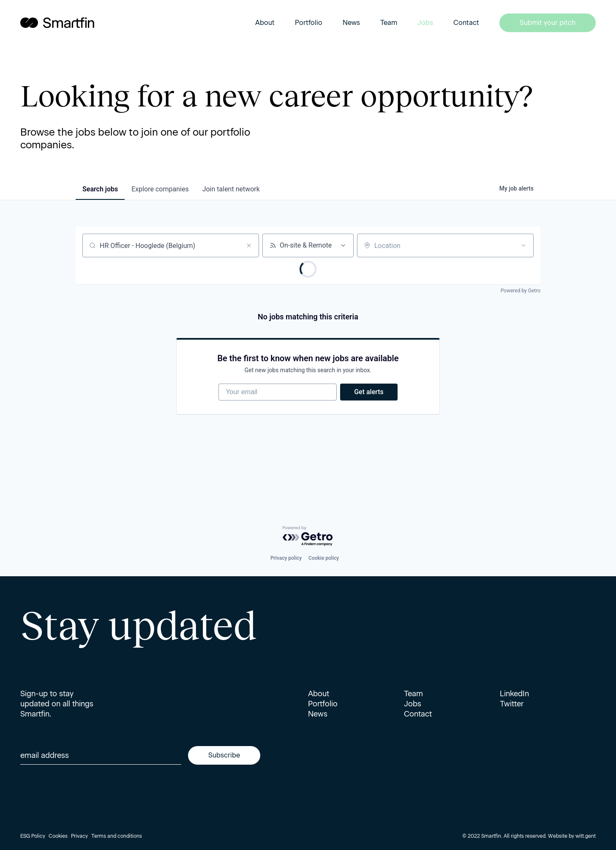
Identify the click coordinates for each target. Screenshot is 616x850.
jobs (100, 189)
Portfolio (309, 23)
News (351, 23)
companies (160, 189)
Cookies (58, 836)
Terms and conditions (117, 836)
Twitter (512, 704)
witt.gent (586, 836)
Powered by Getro (521, 291)
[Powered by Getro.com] (308, 536)
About (265, 23)
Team (389, 23)
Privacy (79, 836)
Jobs (425, 23)
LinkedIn (514, 694)
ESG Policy (33, 836)
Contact (466, 23)
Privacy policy (286, 558)
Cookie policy (324, 558)
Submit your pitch (548, 23)
